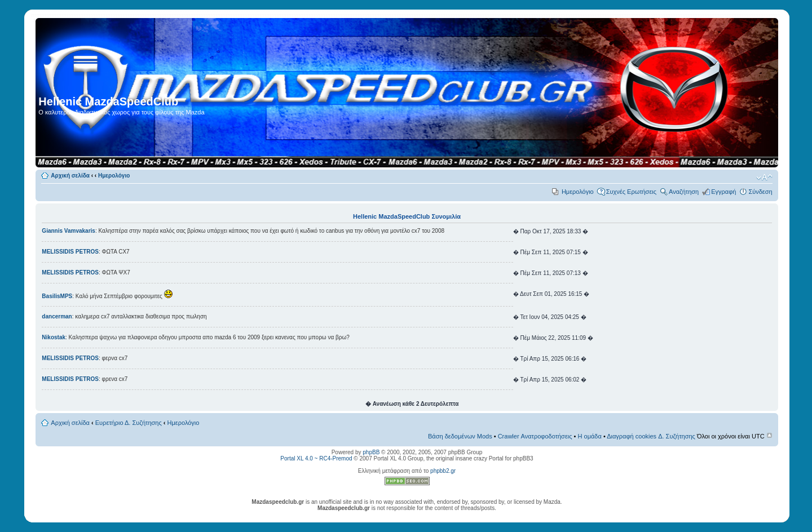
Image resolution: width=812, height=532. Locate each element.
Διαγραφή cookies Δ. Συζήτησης (651, 436)
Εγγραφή (723, 192)
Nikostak (54, 337)
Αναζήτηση (684, 192)
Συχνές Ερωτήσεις (631, 192)
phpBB (371, 452)
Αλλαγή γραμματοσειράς (764, 178)
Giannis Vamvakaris (69, 231)
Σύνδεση (760, 192)
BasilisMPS (57, 296)
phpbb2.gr (443, 471)
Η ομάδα (590, 436)
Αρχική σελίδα (70, 176)
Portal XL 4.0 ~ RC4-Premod (316, 458)
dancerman (57, 316)
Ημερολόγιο (114, 176)
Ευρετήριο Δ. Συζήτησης (129, 423)
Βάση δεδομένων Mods (460, 436)
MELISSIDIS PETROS (70, 252)
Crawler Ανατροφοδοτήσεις (535, 436)
